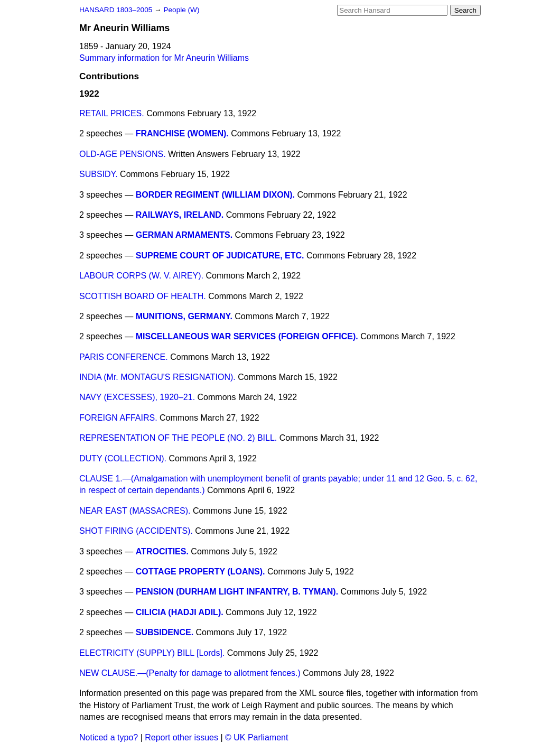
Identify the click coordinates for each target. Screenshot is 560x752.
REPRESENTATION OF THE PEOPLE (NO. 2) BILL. (178, 438)
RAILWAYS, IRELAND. (180, 215)
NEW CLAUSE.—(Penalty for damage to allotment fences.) (190, 673)
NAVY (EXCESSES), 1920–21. (137, 397)
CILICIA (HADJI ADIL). (180, 612)
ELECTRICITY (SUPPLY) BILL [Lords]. (152, 653)
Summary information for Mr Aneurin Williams (164, 58)
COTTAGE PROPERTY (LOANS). (200, 572)
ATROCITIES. (162, 551)
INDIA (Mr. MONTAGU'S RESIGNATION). (157, 377)
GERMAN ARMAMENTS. (184, 235)
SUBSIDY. (99, 174)
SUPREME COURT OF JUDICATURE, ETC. (220, 256)
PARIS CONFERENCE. (124, 357)
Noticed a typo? (109, 737)
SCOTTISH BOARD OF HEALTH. (143, 296)
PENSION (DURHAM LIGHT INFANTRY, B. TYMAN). (237, 592)
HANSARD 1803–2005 (116, 10)
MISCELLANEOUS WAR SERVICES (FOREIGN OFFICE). (247, 336)
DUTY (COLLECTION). (123, 458)
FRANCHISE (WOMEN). (182, 133)
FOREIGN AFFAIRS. (118, 418)
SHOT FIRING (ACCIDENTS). (136, 531)
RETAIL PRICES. (112, 113)
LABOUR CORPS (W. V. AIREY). (141, 276)
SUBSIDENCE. (165, 632)
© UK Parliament (256, 737)
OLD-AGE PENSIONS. (123, 154)
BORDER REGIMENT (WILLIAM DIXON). (215, 195)
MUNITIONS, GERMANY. (184, 316)
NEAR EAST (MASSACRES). (135, 511)
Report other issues (181, 737)
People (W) (181, 10)
